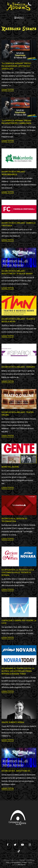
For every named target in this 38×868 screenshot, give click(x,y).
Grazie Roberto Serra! (13, 722)
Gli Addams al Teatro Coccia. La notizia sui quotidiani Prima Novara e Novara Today (18, 671)
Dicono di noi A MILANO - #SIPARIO (18, 367)
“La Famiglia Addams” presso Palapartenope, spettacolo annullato (16, 66)
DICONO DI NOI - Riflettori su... (16, 771)
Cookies (24, 862)
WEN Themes (22, 865)
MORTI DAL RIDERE (10, 467)
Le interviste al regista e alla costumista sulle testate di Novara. (18, 572)
